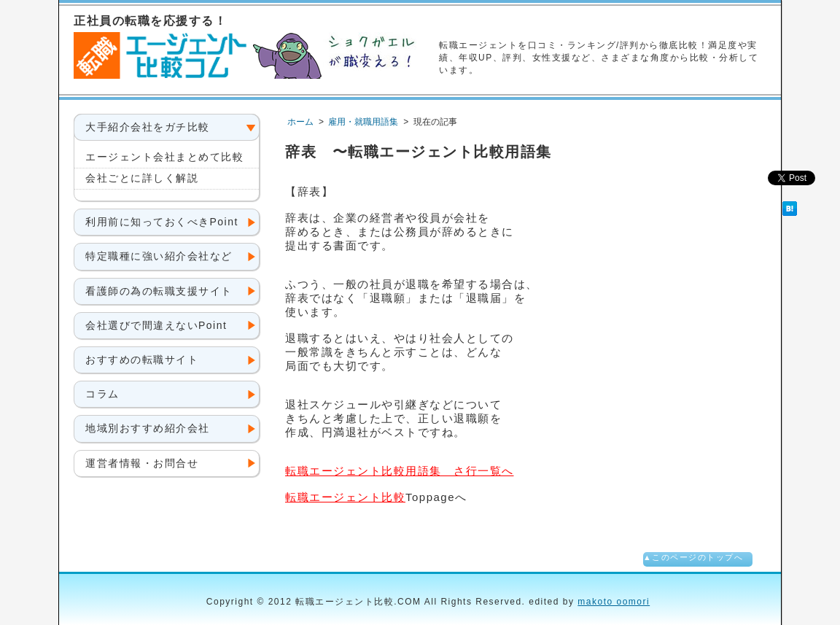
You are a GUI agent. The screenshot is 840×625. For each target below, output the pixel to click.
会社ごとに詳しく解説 (142, 178)
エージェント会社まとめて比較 (164, 157)
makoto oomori (614, 602)
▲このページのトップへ (693, 557)
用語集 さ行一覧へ (400, 471)
